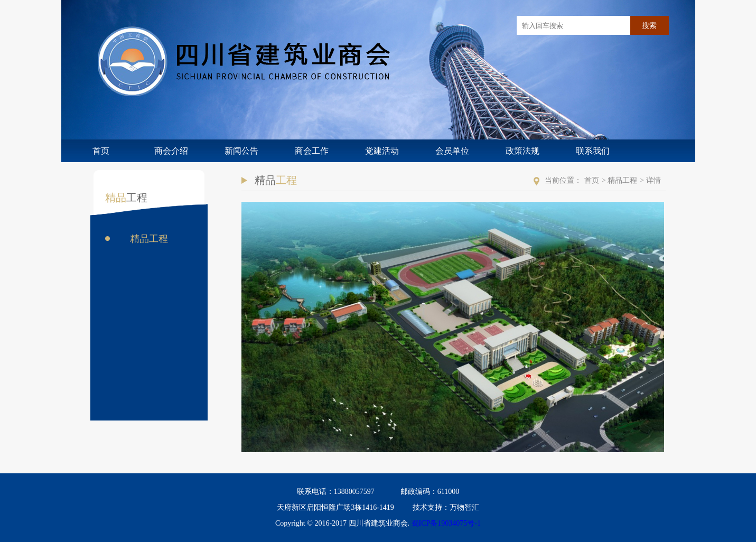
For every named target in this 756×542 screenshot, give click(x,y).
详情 (654, 180)
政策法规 (522, 151)
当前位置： (563, 180)
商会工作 (312, 151)
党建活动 (382, 151)
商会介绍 (171, 151)
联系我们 (593, 151)
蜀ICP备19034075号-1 (446, 523)
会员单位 (452, 151)
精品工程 (149, 239)
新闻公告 (241, 151)
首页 (101, 151)
